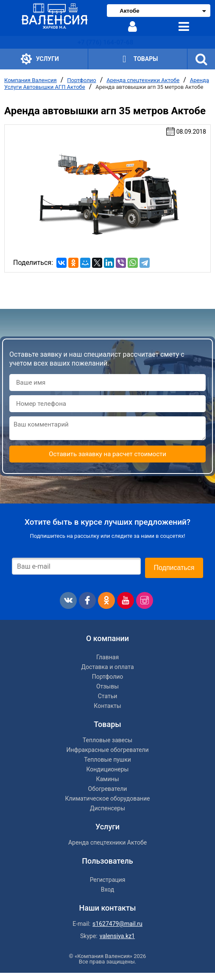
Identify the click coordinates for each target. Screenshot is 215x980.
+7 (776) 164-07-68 (105, 42)
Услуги (40, 59)
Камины (107, 779)
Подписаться (174, 568)
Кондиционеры (108, 769)
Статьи (108, 696)
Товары (138, 59)
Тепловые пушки (107, 760)
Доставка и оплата (107, 667)
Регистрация (108, 880)
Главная (107, 657)
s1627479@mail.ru (117, 924)
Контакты (107, 706)
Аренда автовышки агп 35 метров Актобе (149, 87)
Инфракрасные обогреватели (107, 750)
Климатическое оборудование (108, 798)
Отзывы (107, 686)
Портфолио (81, 80)
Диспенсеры (107, 808)
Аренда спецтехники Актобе (143, 80)
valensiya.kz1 (117, 936)
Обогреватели (108, 789)
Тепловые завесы (107, 740)
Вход (107, 889)
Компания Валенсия (31, 80)
